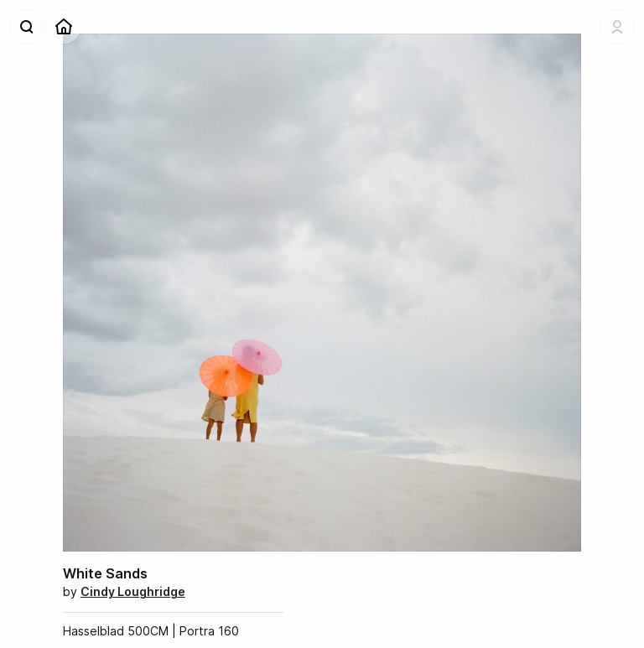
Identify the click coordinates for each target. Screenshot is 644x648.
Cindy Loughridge (133, 591)
